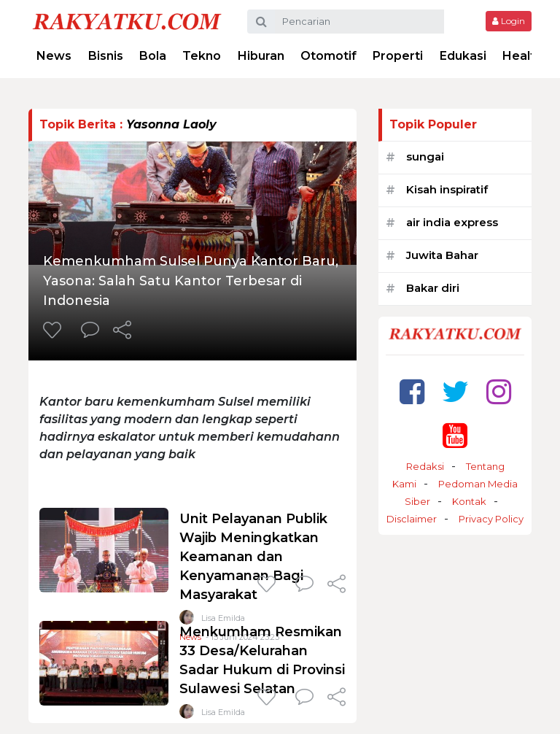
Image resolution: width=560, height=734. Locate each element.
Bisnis (106, 56)
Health (522, 56)
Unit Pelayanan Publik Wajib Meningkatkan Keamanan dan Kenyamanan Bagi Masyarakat (253, 557)
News (54, 56)
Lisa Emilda (223, 712)
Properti (398, 56)
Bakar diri (433, 288)
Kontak (469, 501)
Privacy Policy (491, 519)
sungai (425, 157)
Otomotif (328, 56)
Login (509, 21)
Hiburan (261, 56)
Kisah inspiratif (447, 189)
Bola (153, 56)
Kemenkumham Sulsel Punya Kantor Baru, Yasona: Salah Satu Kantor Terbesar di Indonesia (191, 281)
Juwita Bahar (442, 255)
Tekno (202, 56)
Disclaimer (412, 519)
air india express (452, 222)
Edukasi (463, 56)
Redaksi (425, 466)
